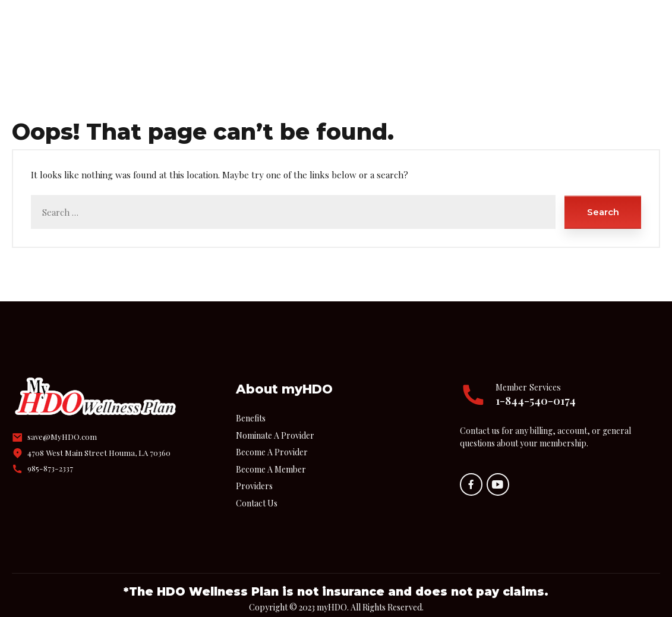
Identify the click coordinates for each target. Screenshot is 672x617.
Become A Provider (272, 438)
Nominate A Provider (275, 421)
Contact (465, 25)
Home (186, 25)
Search (603, 198)
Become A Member (271, 455)
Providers (314, 25)
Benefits (246, 25)
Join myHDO (392, 25)
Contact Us (257, 489)
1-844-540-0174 (536, 386)
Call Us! (611, 19)
